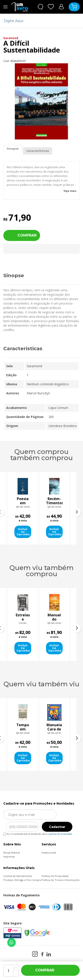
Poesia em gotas (23, 501)
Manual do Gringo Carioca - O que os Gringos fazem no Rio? (64, 617)
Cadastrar (57, 827)
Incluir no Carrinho (23, 532)
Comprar (27, 235)
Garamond (11, 38)
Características (38, 151)
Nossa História (12, 853)
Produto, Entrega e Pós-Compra (22, 880)
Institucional (49, 853)
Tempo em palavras (54, 727)
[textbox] (39, 21)
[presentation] (76, 512)
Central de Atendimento (18, 876)
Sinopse (13, 149)
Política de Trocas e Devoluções (61, 880)
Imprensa (9, 857)
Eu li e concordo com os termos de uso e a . (38, 833)
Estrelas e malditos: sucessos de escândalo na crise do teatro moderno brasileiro (33, 617)
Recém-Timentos (54, 501)
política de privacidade (61, 834)
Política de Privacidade (55, 876)
